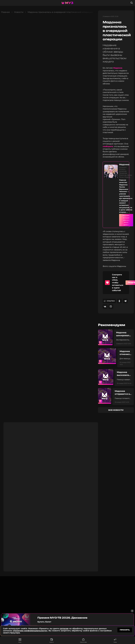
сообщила (108, 146)
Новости (52, 641)
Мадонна (118, 68)
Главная (5, 12)
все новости (116, 397)
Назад (115, 641)
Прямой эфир (83, 641)
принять (125, 630)
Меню (20, 641)
